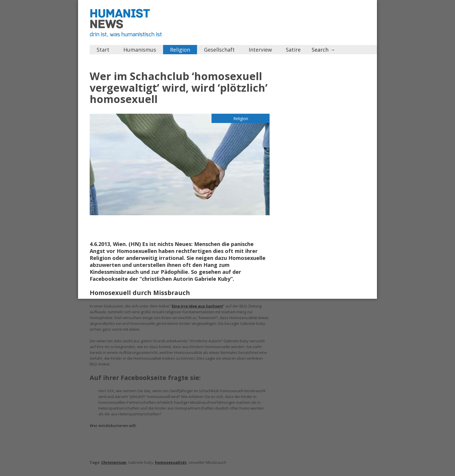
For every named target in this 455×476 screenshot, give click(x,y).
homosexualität (171, 462)
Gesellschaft (219, 50)
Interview (260, 50)
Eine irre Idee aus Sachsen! (197, 306)
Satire (293, 50)
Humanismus (140, 50)
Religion (180, 50)
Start (103, 50)
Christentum (114, 462)
